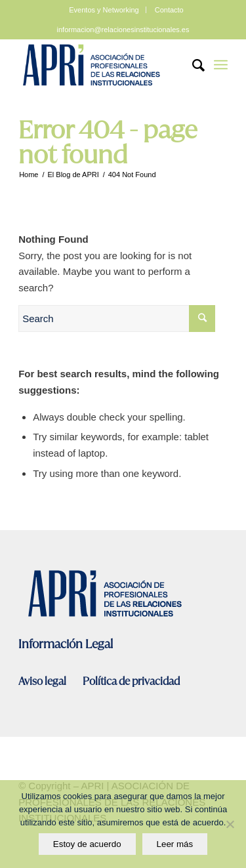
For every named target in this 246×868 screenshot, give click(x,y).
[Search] (192, 65)
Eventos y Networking (104, 10)
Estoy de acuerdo (87, 844)
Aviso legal (43, 681)
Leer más (175, 844)
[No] (230, 824)
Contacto (169, 10)
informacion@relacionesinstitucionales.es (123, 30)
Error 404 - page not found (108, 142)
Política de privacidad (131, 681)
